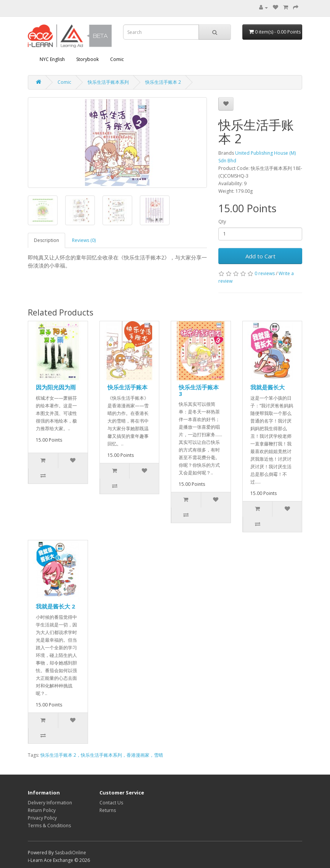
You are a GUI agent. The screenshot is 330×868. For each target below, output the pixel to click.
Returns (108, 810)
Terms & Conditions (49, 826)
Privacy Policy (42, 818)
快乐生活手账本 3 (199, 390)
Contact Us (111, 803)
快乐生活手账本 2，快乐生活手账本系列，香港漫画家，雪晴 (102, 755)
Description (46, 240)
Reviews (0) (84, 240)
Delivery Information (50, 803)
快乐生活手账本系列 (108, 82)
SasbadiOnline (70, 853)
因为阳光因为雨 (56, 387)
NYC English (52, 59)
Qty (222, 222)
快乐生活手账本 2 (163, 82)
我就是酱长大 (268, 387)
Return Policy (42, 810)
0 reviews (265, 273)
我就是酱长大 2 (55, 606)
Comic (117, 59)
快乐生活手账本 (127, 387)
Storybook (87, 59)
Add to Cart (260, 256)
